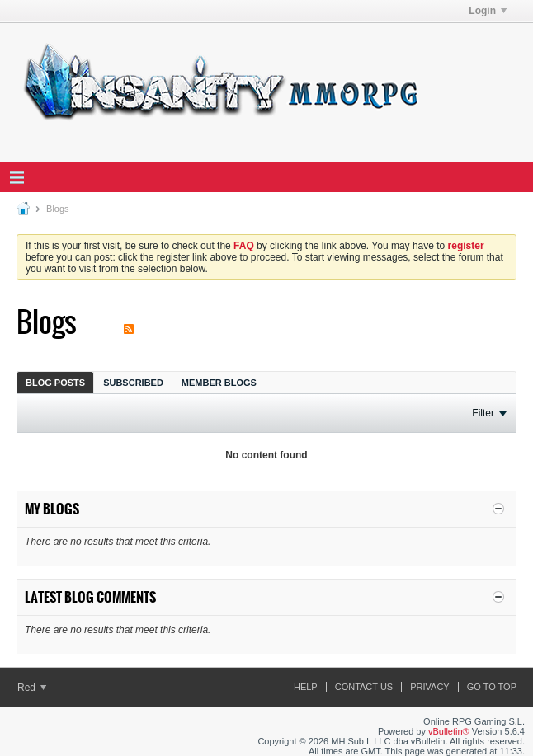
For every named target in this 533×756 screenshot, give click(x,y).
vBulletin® (449, 731)
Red (32, 688)
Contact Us (364, 687)
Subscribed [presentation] (133, 383)
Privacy (429, 687)
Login (488, 11)
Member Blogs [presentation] (219, 383)
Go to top (492, 687)
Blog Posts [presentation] (55, 383)
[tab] (55, 382)
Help (306, 687)
